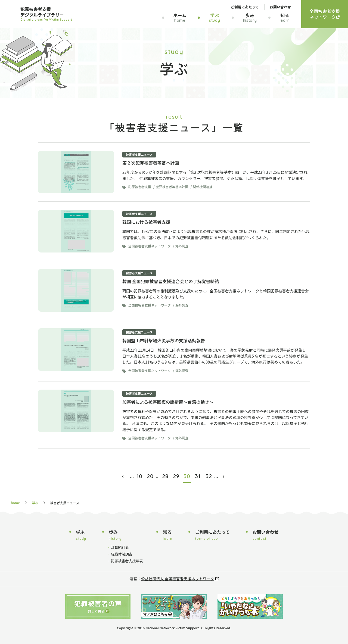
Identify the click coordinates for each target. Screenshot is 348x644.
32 (209, 476)
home (15, 503)
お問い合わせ (280, 7)
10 (139, 476)
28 (165, 476)
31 (198, 476)
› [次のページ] (224, 476)
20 (150, 476)
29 (176, 476)
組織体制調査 (122, 554)
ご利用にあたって (245, 7)
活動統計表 (120, 547)
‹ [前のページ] (123, 476)
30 (187, 476)
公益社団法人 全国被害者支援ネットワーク (177, 579)
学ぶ (35, 503)
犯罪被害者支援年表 (127, 561)
